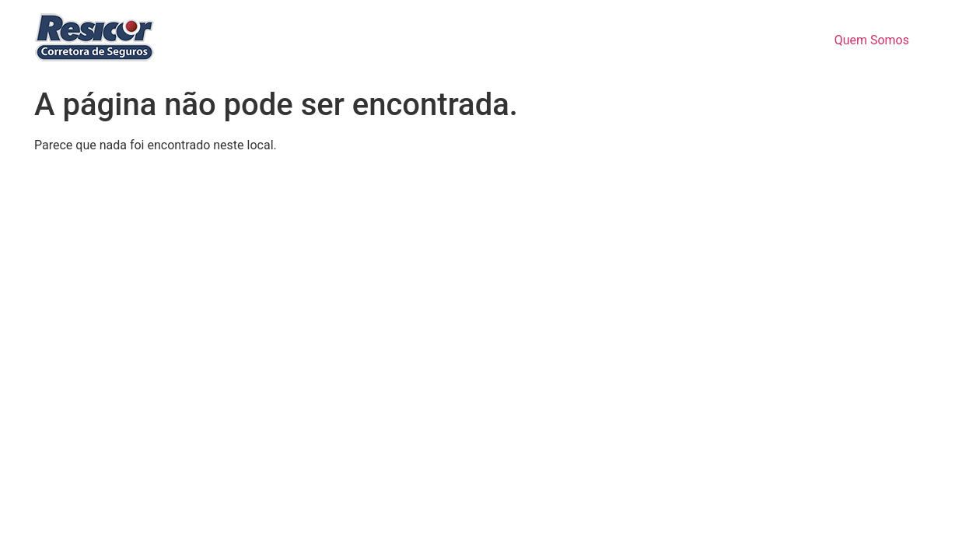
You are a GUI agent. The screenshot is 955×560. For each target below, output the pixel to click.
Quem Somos (872, 40)
